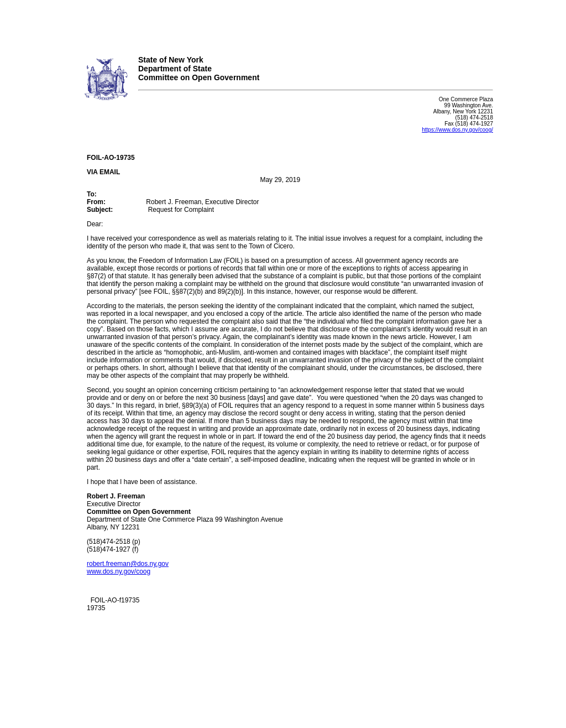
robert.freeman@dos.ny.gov (128, 564)
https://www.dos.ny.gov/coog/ (457, 130)
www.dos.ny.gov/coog (119, 571)
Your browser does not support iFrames (283, 24)
